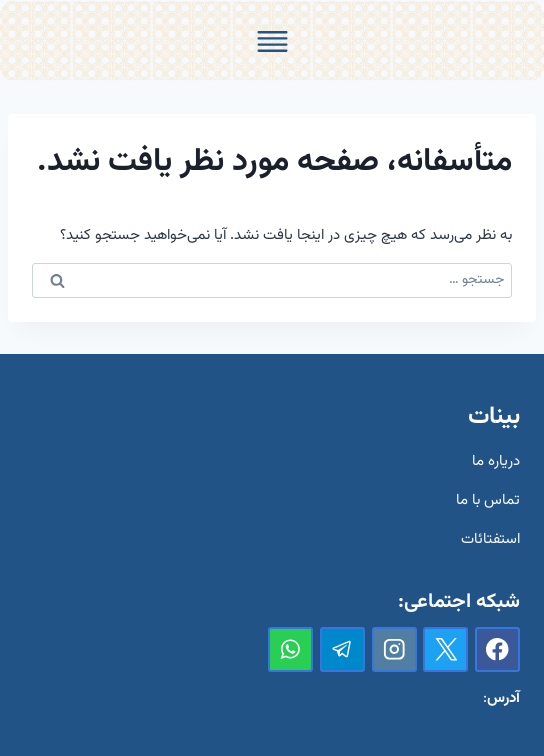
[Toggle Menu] (272, 41)
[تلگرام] (342, 649)
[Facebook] (497, 649)
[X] (445, 649)
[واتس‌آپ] (290, 649)
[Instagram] (394, 649)
